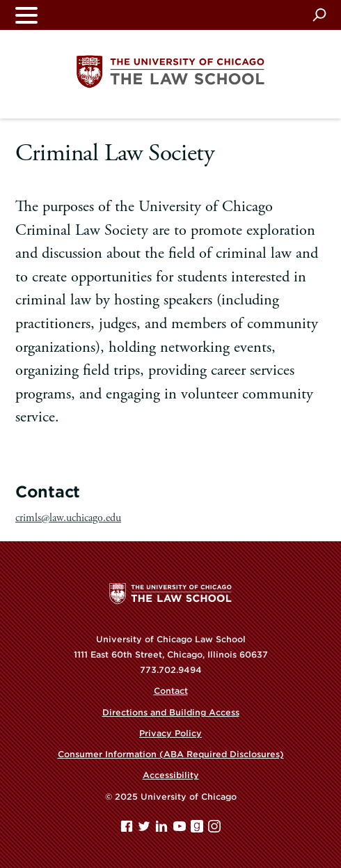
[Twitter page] (145, 829)
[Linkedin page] (163, 829)
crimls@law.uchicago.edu (68, 518)
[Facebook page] (128, 829)
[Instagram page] (214, 829)
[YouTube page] (181, 829)
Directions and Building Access (171, 712)
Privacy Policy (170, 733)
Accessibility (171, 775)
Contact (171, 691)
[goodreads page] (198, 829)
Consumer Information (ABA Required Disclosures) (171, 754)
